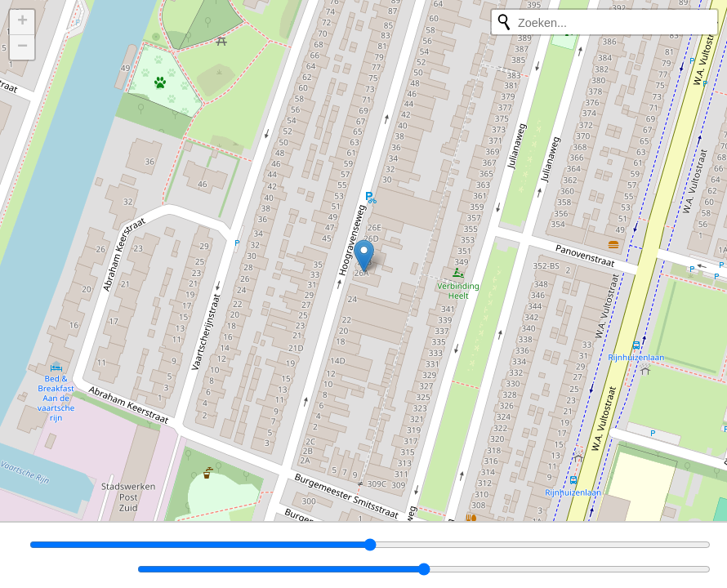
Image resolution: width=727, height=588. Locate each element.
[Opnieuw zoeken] (504, 22)
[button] (364, 256)
